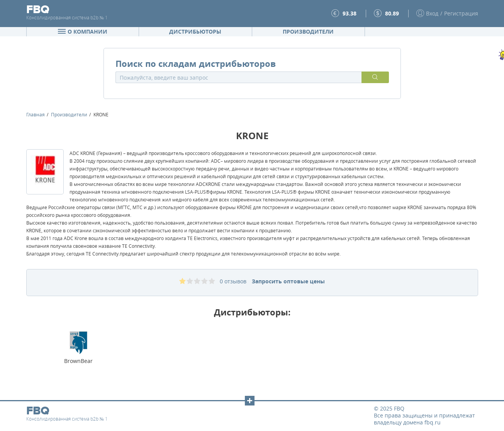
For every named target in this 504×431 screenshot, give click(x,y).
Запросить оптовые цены (288, 281)
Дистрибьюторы (195, 32)
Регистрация (461, 13)
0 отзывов (233, 281)
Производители (308, 32)
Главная (36, 114)
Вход (432, 13)
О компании (83, 32)
